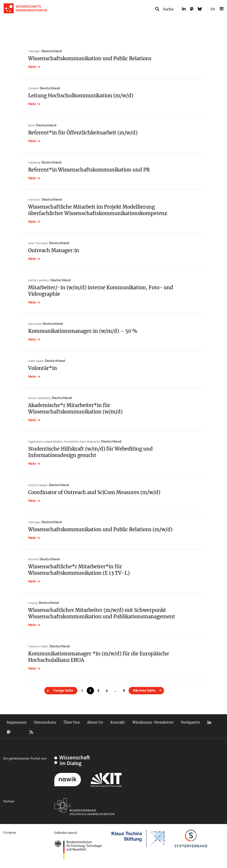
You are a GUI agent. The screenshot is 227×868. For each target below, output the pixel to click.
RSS (31, 732)
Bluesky (20, 732)
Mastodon (9, 732)
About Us (95, 722)
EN (213, 9)
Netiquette (190, 722)
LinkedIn (209, 722)
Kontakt (118, 722)
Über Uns (72, 722)
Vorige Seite (63, 690)
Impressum (17, 722)
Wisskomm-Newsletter (153, 722)
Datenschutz (45, 722)
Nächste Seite (144, 690)
